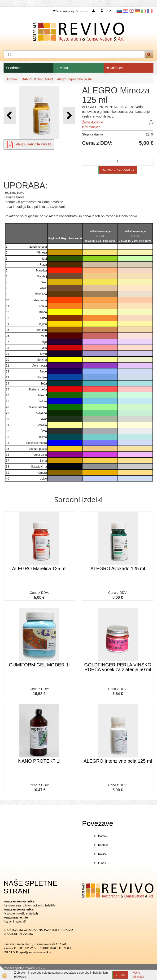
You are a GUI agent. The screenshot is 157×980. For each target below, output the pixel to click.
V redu (120, 975)
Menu (62, 68)
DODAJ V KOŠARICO (118, 170)
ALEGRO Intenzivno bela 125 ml (118, 761)
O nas (102, 863)
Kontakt (103, 845)
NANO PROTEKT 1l (39, 761)
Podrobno (14, 68)
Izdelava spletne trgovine (19, 968)
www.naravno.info (16, 918)
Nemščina (138, 11)
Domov (12, 79)
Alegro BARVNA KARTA (34, 144)
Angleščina (131, 11)
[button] (69, 116)
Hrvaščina (125, 11)
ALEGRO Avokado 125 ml (118, 569)
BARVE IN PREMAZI (37, 79)
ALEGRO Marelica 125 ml (39, 569)
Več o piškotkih (138, 975)
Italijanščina (144, 11)
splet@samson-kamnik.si (36, 952)
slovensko (119, 11)
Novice (102, 854)
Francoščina (150, 11)
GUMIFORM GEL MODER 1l (39, 665)
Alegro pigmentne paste (74, 79)
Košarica (114, 68)
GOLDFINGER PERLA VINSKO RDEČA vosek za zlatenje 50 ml (118, 667)
